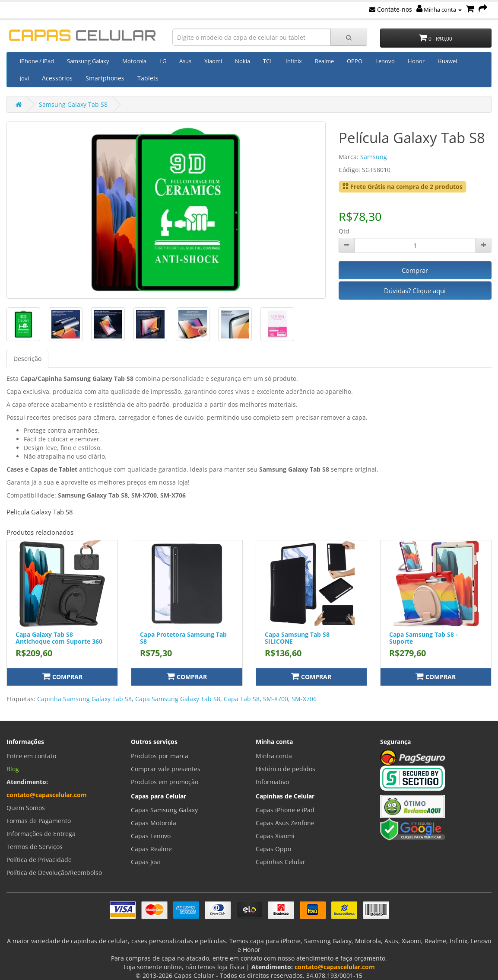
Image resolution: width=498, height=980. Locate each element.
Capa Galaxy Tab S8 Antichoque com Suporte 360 (59, 638)
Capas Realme (151, 849)
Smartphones (105, 78)
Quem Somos (26, 808)
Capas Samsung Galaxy (164, 810)
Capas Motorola (154, 823)
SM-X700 (276, 699)
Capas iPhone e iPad (285, 810)
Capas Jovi (146, 862)
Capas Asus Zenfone (285, 823)
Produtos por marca (160, 756)
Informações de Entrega (41, 834)
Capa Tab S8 (242, 699)
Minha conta (439, 10)
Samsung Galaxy (88, 61)
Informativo (272, 782)
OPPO (355, 61)
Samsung (374, 157)
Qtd (344, 231)
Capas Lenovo (151, 836)
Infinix (294, 61)
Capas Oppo (273, 849)
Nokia (243, 61)
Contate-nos (391, 9)
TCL (268, 61)
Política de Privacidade (39, 860)
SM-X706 (304, 699)
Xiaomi (213, 61)
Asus (185, 61)
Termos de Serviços (35, 847)
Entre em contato (31, 756)
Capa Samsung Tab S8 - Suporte (423, 638)
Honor (416, 61)
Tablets (148, 78)
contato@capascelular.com (47, 795)
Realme (324, 61)
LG (163, 61)
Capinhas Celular (281, 862)
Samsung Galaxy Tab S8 (73, 104)
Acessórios (57, 78)
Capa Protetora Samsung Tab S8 (183, 638)
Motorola (134, 61)
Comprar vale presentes (166, 769)
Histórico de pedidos (285, 769)
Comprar (415, 270)
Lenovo (385, 61)
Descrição (27, 359)
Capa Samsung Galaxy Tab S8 (178, 699)
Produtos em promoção (165, 782)
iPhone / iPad (37, 61)
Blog (13, 769)
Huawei (447, 61)
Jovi (24, 78)
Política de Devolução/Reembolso (54, 873)
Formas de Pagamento (39, 821)
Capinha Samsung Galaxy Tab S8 (84, 699)
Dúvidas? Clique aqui (415, 290)
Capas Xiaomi (275, 836)
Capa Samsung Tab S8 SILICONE (297, 638)
